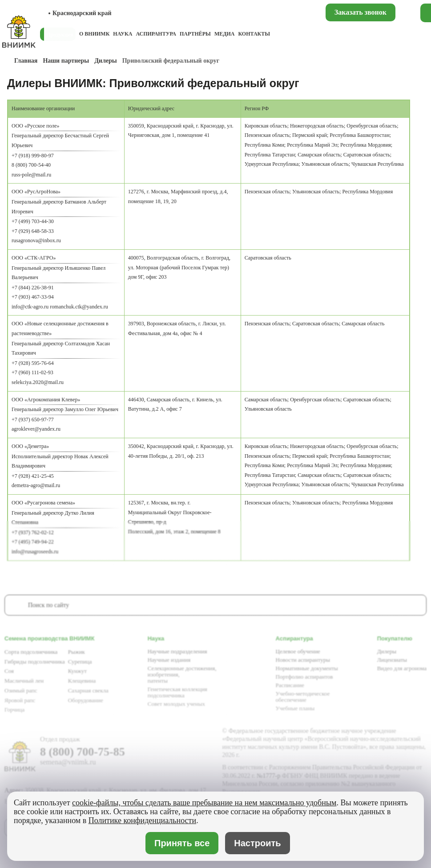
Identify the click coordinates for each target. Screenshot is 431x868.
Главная (26, 61)
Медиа (225, 34)
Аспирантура (156, 34)
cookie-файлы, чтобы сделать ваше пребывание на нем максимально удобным (204, 803)
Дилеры (105, 61)
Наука (123, 34)
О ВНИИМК (94, 34)
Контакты (254, 34)
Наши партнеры (66, 61)
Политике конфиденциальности (142, 820)
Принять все (182, 843)
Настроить (257, 843)
